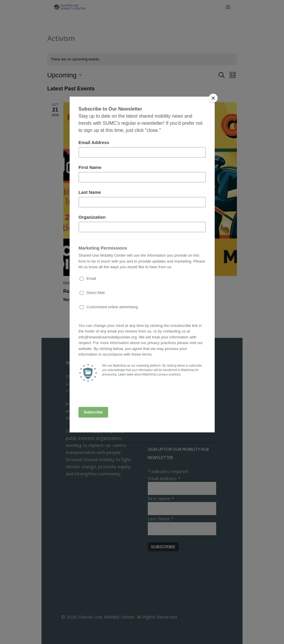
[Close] (213, 98)
